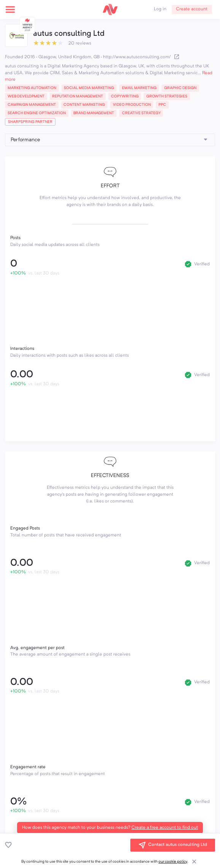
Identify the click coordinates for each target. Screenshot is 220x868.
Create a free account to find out (165, 828)
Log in (160, 9)
